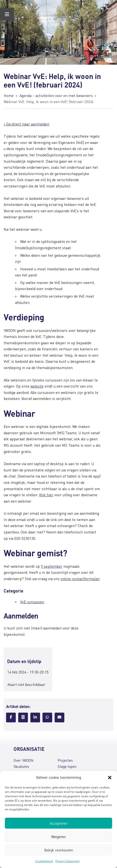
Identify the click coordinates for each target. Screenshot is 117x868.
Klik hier (46, 495)
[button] (110, 778)
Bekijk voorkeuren (59, 850)
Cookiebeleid (44, 861)
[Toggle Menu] (7, 14)
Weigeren (58, 837)
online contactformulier (80, 579)
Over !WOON (23, 760)
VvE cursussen (32, 602)
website (37, 386)
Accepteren (59, 823)
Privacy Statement (67, 861)
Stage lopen (67, 766)
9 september (52, 566)
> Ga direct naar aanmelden (26, 124)
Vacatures (21, 766)
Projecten (65, 760)
